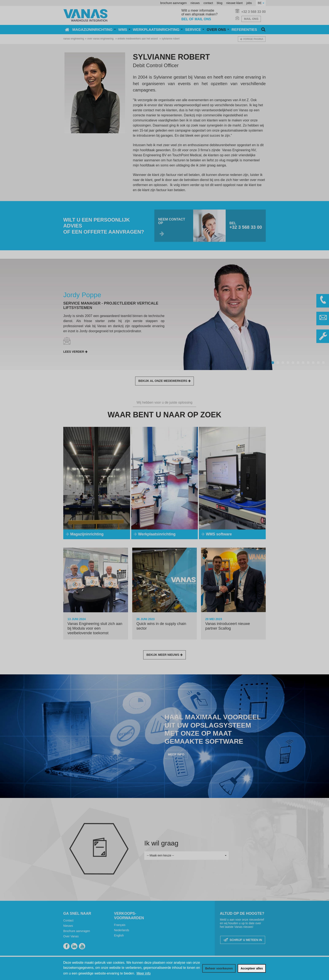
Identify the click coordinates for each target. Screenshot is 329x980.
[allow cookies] (252, 968)
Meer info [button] (144, 973)
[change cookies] (219, 968)
